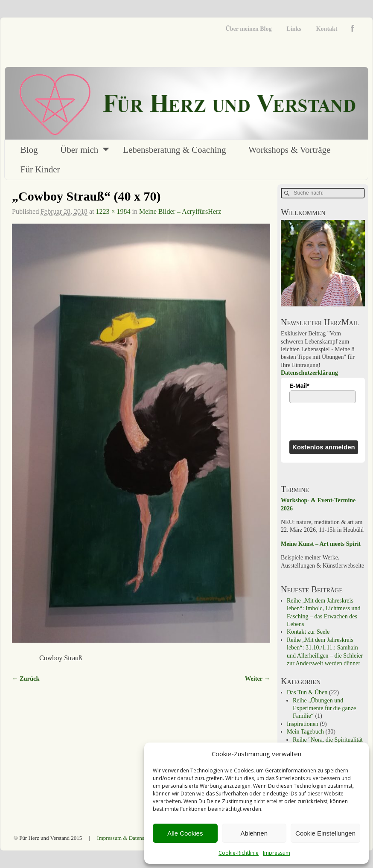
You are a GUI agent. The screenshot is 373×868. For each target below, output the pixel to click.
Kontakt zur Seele (308, 632)
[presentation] (326, 422)
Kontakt (327, 29)
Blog (29, 150)
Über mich (79, 150)
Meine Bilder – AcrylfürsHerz (180, 211)
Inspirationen (303, 724)
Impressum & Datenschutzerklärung (137, 838)
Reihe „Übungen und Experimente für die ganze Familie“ (324, 708)
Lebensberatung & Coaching (174, 150)
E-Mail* (299, 386)
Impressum (277, 853)
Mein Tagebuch (305, 732)
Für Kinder (40, 169)
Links (294, 29)
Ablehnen (254, 833)
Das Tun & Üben (307, 692)
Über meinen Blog (249, 29)
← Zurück (26, 679)
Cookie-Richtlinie (239, 853)
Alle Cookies (185, 833)
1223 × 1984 (113, 211)
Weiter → (258, 679)
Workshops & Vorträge (289, 150)
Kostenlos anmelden (324, 447)
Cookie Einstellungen (325, 833)
